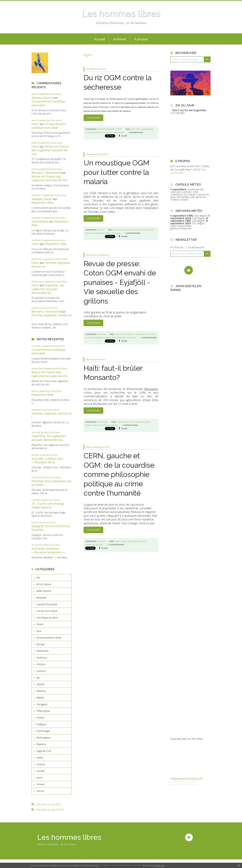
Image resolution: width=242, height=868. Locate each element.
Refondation (43, 738)
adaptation (119, 133)
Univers (41, 784)
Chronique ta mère (47, 618)
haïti (131, 422)
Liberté (40, 684)
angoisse (90, 545)
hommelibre (40, 221)
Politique (41, 724)
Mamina (41, 691)
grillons (151, 334)
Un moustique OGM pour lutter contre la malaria (116, 172)
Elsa (39, 631)
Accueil (99, 39)
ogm (138, 129)
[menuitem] (99, 39)
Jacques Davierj (42, 98)
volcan (120, 334)
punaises (132, 338)
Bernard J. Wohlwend (46, 173)
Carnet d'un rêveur (47, 611)
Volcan (40, 791)
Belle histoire (44, 591)
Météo (40, 698)
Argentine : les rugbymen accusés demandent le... (48, 289)
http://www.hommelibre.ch (187, 778)
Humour (41, 671)
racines (108, 133)
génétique (99, 233)
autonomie (113, 425)
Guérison (42, 658)
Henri (35, 124)
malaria (118, 230)
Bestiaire (41, 598)
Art (38, 578)
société (41, 771)
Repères (41, 744)
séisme (89, 425)
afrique (89, 233)
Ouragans (42, 704)
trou (129, 541)
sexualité (140, 334)
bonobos (122, 338)
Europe (41, 644)
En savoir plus (159, 865)
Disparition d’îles (43, 203)
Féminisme (43, 651)
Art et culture (44, 584)
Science (41, 764)
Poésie (40, 718)
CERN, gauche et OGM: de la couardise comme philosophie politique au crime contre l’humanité (119, 474)
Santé (40, 758)
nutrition (98, 133)
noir (135, 541)
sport (39, 778)
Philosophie (43, 711)
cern (123, 541)
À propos (141, 39)
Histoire (41, 664)
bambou (99, 338)
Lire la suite (93, 118)
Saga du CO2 (44, 751)
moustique (134, 230)
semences (140, 422)
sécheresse (147, 129)
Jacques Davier (42, 199)
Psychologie (43, 731)
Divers (40, 624)
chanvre (90, 338)
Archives (120, 39)
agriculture (99, 425)
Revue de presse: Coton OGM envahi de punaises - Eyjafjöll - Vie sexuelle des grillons (120, 282)
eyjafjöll (129, 334)
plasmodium (147, 230)
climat (89, 133)
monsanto (123, 422)
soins (108, 233)
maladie (116, 233)
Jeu (38, 678)
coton (108, 338)
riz (133, 129)
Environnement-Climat (49, 638)
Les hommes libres (121, 13)
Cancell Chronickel (47, 604)
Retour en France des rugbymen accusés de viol (50, 150)
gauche (142, 541)
